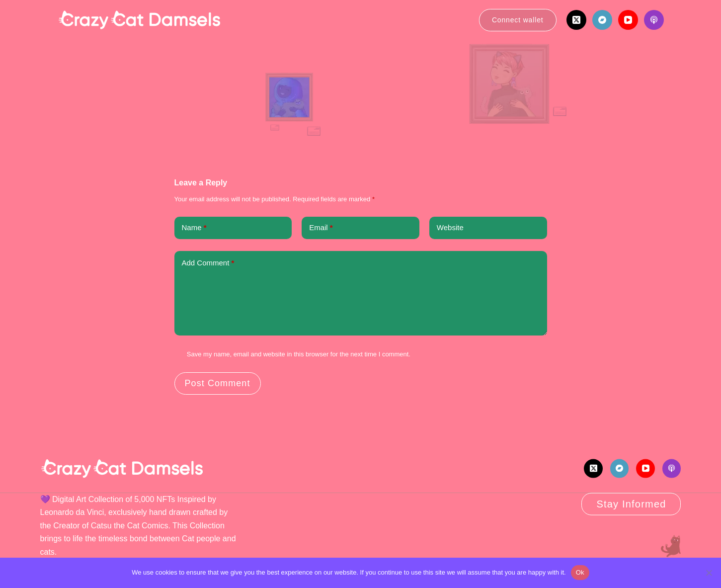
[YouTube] (628, 20)
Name (194, 228)
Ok (580, 572)
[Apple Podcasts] (654, 20)
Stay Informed (631, 504)
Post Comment (218, 383)
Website (450, 227)
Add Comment (208, 263)
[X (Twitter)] (576, 20)
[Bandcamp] (602, 20)
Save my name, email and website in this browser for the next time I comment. (299, 354)
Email (321, 228)
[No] (709, 573)
